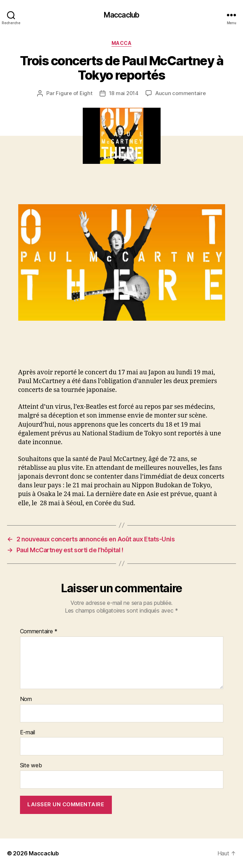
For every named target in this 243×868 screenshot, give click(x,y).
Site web (31, 766)
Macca (122, 43)
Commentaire (39, 632)
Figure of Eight (74, 93)
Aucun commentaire (181, 93)
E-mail (28, 733)
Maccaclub (121, 15)
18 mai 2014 (124, 93)
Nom (26, 699)
